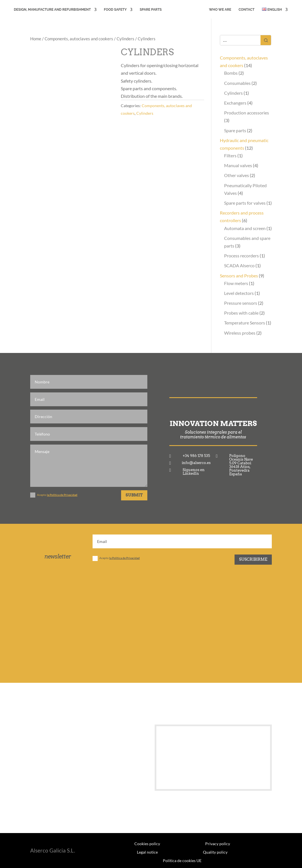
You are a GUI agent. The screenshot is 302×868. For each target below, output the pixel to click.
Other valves (237, 175)
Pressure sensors (241, 303)
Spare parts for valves (245, 203)
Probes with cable (241, 313)
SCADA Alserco (239, 265)
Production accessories (247, 113)
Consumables (237, 83)
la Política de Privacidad (62, 495)
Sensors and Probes (239, 276)
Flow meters (236, 283)
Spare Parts (150, 10)
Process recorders (241, 256)
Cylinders (125, 39)
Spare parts (235, 130)
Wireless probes (240, 333)
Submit (134, 495)
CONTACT (248, 10)
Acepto (54, 495)
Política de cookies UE (182, 860)
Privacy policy (218, 843)
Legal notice (147, 852)
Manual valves (238, 165)
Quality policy (215, 852)
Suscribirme (253, 559)
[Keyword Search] (240, 40)
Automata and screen (245, 228)
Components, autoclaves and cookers (79, 39)
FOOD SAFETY (114, 10)
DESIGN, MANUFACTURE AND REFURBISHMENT (51, 10)
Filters (230, 155)
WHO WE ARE (221, 10)
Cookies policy (147, 843)
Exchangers (235, 103)
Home (36, 39)
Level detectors (239, 293)
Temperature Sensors (245, 323)
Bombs (231, 73)
